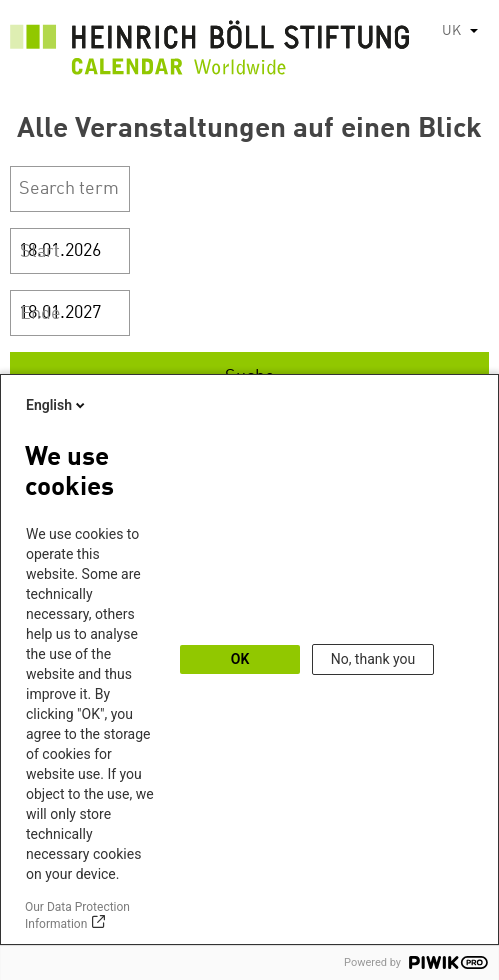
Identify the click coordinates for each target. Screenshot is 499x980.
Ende (40, 314)
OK (240, 659)
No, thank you (373, 659)
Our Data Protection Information (77, 915)
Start (40, 252)
